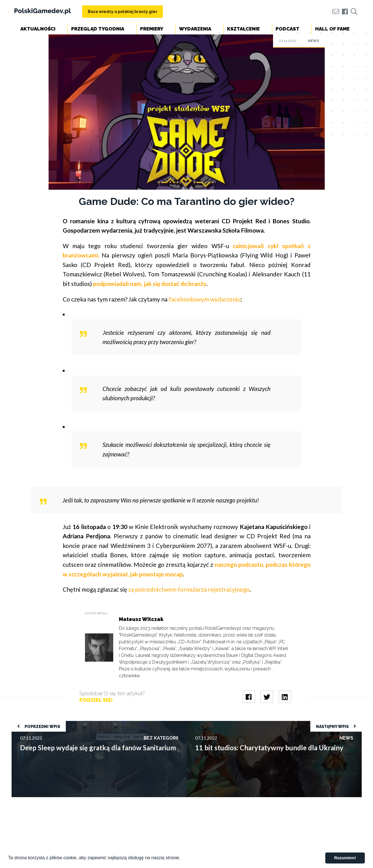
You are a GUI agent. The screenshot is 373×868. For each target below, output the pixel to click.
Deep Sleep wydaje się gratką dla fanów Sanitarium (60, 724)
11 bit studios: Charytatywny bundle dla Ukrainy (233, 724)
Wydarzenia (195, 29)
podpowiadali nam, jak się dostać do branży (150, 284)
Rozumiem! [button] (345, 858)
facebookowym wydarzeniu (205, 299)
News (313, 41)
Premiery (152, 29)
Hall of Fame (332, 29)
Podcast (287, 29)
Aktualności (38, 29)
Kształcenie (243, 29)
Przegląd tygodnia (98, 29)
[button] (182, 858)
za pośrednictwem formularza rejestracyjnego (189, 589)
